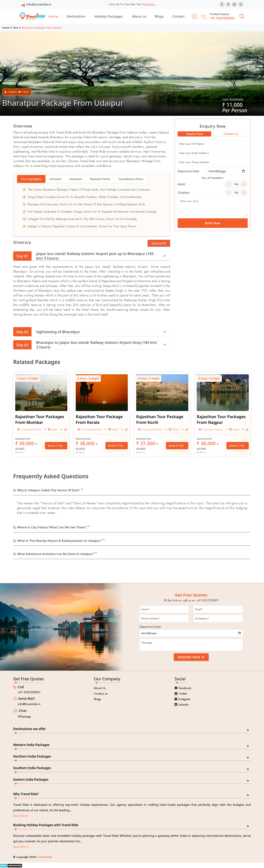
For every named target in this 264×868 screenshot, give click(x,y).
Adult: (182, 184)
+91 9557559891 (222, 18)
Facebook (183, 688)
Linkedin (182, 705)
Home (53, 16)
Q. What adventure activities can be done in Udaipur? (53, 554)
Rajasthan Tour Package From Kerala (99, 419)
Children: (184, 193)
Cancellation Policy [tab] (131, 179)
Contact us (101, 694)
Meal (53, 429)
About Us (100, 688)
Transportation (29, 429)
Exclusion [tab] (76, 179)
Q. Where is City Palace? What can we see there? (50, 527)
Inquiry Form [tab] (194, 134)
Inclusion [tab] (55, 179)
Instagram (183, 699)
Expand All (159, 243)
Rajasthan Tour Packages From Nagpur (221, 419)
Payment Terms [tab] (100, 179)
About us (139, 16)
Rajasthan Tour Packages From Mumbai (40, 419)
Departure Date (188, 171)
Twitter (181, 694)
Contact (178, 16)
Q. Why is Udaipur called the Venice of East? (46, 490)
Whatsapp (24, 717)
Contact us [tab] (231, 134)
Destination (76, 16)
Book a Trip (56, 446)
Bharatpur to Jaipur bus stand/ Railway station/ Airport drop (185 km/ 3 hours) (85, 345)
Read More (21, 816)
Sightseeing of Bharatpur (47, 332)
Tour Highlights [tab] (31, 179)
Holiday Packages (109, 16)
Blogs (159, 16)
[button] (12, 65)
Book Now (149, 4)
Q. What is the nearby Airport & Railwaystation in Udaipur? (57, 541)
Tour (16, 28)
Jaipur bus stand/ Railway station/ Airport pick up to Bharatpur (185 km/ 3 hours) (83, 256)
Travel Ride (45, 857)
